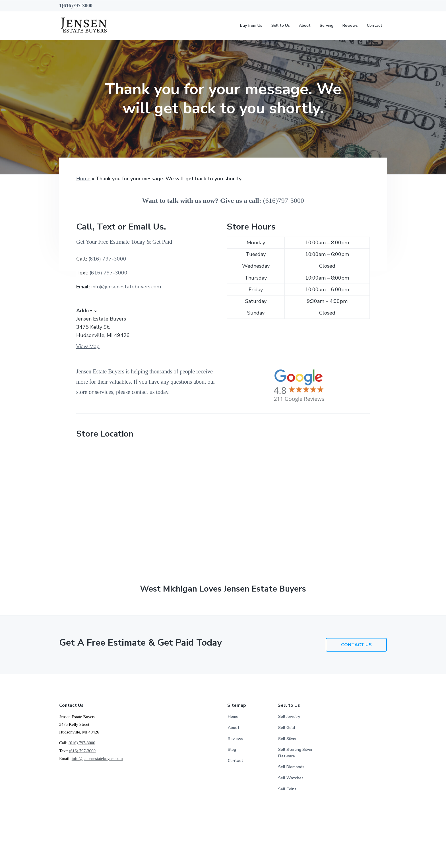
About (234, 728)
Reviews (236, 739)
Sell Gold (287, 728)
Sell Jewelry (289, 717)
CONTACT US (356, 645)
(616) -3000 (109, 273)
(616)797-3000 (284, 201)
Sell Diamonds (291, 767)
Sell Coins (287, 789)
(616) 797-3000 (107, 259)
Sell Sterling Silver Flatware (295, 753)
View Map (88, 346)
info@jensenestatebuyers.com (126, 287)
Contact (236, 761)
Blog (232, 750)
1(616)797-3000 (76, 6)
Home (83, 179)
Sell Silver (287, 739)
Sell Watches (291, 778)
